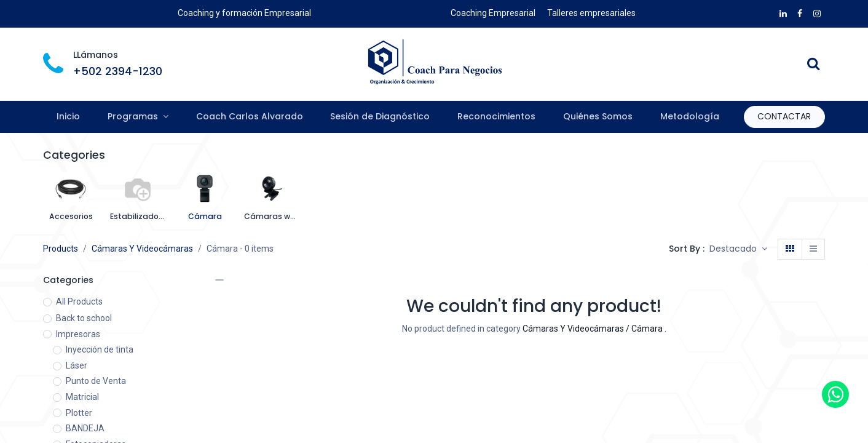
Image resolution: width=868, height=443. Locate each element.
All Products (79, 301)
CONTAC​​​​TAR (784, 116)
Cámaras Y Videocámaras (142, 249)
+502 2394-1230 (118, 71)
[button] (738, 249)
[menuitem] (69, 117)
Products (61, 249)
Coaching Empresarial (493, 13)
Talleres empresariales (591, 13)
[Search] (814, 65)
